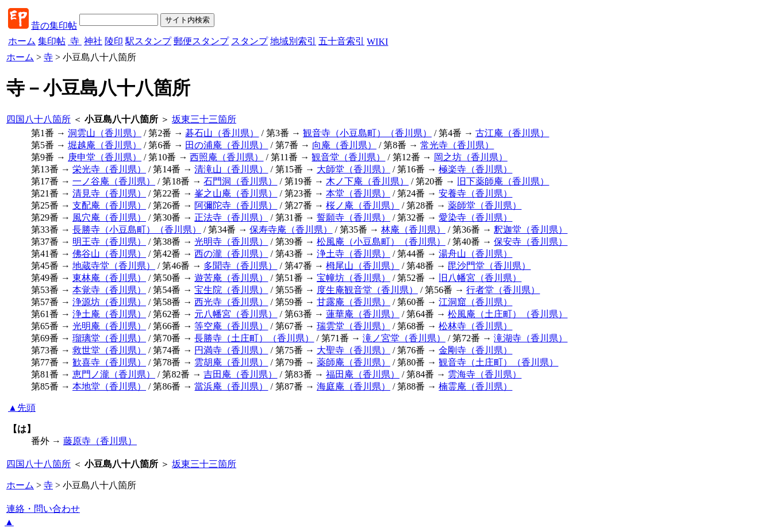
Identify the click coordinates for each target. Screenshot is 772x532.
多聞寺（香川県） (240, 266)
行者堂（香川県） (503, 290)
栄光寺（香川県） (109, 169)
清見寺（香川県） (109, 193)
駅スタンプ (148, 41)
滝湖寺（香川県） (531, 338)
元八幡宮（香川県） (236, 314)
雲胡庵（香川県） (231, 362)
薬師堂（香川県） (485, 205)
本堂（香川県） (358, 193)
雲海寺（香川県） (485, 374)
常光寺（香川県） (457, 145)
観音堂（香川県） (348, 157)
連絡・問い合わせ (43, 509)
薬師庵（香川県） (354, 362)
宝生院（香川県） (231, 290)
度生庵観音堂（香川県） (367, 290)
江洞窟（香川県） (475, 302)
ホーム (22, 41)
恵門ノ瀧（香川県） (114, 374)
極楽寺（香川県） (475, 169)
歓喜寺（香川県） (109, 362)
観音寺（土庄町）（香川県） (498, 362)
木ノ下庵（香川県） (367, 181)
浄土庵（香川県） (109, 314)
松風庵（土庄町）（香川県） (508, 314)
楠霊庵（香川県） (475, 386)
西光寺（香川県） (231, 302)
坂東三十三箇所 (204, 119)
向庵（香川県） (344, 145)
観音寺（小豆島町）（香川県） (367, 133)
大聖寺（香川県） (354, 350)
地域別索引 (293, 41)
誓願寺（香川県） (354, 217)
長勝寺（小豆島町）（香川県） (137, 230)
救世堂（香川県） (109, 350)
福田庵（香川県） (363, 374)
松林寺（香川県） (475, 326)
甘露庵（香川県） (354, 302)
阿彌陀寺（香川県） (236, 205)
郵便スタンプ (201, 41)
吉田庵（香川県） (240, 374)
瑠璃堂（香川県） (109, 338)
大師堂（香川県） (354, 169)
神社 (93, 41)
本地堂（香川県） (109, 386)
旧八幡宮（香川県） (480, 278)
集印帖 (52, 41)
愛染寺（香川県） (475, 217)
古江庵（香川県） (512, 133)
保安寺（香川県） (531, 242)
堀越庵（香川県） (105, 145)
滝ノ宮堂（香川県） (404, 338)
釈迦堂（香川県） (531, 230)
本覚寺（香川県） (109, 290)
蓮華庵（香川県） (363, 314)
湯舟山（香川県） (475, 254)
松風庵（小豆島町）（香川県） (381, 242)
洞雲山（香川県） (105, 133)
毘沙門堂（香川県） (489, 266)
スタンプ (249, 41)
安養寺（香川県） (475, 193)
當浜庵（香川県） (231, 386)
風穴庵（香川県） (109, 217)
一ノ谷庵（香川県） (114, 181)
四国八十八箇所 (39, 119)
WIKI (377, 42)
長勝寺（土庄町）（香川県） (254, 338)
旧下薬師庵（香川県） (503, 181)
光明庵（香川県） (109, 326)
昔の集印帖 (54, 26)
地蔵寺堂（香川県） (114, 266)
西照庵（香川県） (226, 157)
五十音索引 (341, 41)
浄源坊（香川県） (109, 302)
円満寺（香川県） (231, 350)
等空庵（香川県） (231, 326)
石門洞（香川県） (240, 181)
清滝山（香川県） (231, 169)
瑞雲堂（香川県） (354, 326)
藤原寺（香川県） (100, 441)
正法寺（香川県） (231, 217)
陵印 (114, 41)
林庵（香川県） (413, 230)
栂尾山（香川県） (363, 266)
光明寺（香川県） (231, 242)
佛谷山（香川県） (109, 254)
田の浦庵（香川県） (226, 145)
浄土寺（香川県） (354, 254)
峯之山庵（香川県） (236, 193)
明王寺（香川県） (109, 242)
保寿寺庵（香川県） (291, 230)
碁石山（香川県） (222, 133)
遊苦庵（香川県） (231, 278)
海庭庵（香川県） (354, 386)
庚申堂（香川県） (105, 157)
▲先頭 (22, 408)
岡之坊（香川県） (471, 157)
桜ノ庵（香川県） (363, 205)
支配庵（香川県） (109, 205)
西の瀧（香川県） (231, 254)
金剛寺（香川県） (475, 350)
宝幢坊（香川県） (354, 278)
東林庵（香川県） (109, 278)
